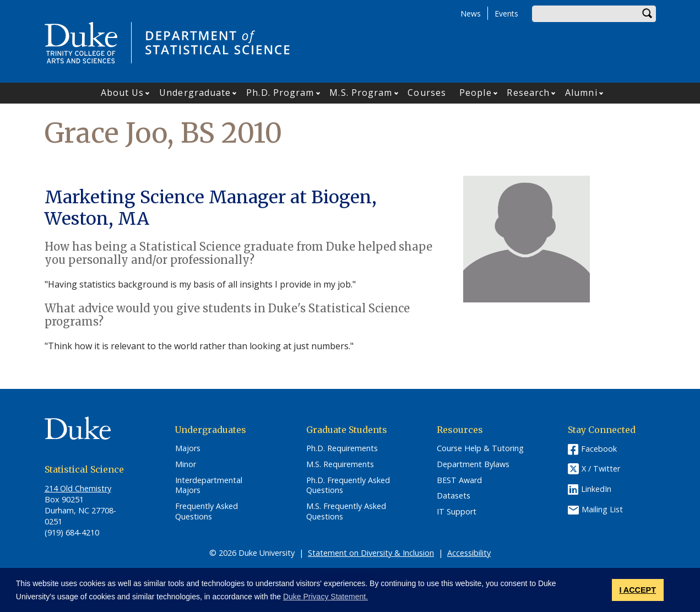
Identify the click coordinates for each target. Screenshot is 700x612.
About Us (123, 93)
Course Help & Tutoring (480, 448)
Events (506, 13)
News (471, 13)
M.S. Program (361, 93)
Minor (186, 464)
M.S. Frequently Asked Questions (346, 511)
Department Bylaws (473, 464)
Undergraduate (195, 93)
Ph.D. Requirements (342, 448)
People (476, 93)
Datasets (454, 496)
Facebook (599, 449)
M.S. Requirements (340, 464)
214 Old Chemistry (78, 488)
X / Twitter (601, 469)
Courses (427, 93)
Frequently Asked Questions (207, 511)
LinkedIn (596, 489)
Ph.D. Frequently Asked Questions (348, 486)
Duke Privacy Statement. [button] (325, 597)
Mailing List (602, 509)
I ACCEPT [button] (637, 590)
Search (648, 14)
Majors (188, 448)
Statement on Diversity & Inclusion (371, 553)
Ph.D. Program (280, 93)
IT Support (457, 512)
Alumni (581, 93)
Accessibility (469, 553)
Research (528, 93)
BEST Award (459, 480)
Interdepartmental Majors (209, 486)
